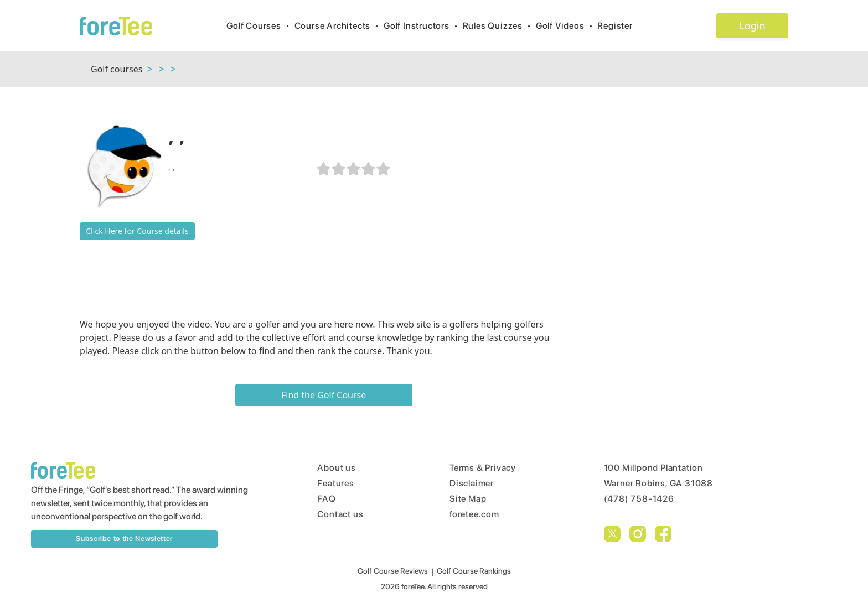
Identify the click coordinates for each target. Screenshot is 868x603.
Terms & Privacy (483, 468)
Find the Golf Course (324, 395)
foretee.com (474, 514)
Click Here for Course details (137, 231)
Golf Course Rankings (474, 571)
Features (335, 483)
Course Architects (339, 26)
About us (336, 468)
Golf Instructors (423, 26)
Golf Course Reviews (393, 571)
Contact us (340, 514)
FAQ (326, 499)
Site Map (468, 499)
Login (752, 25)
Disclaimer (472, 483)
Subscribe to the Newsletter (124, 539)
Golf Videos (567, 26)
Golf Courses (260, 26)
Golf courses (117, 69)
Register (619, 26)
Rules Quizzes (499, 26)
